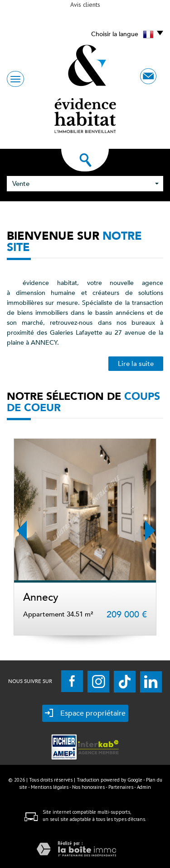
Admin (144, 787)
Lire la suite (136, 364)
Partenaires (121, 787)
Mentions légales (50, 787)
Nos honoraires (88, 787)
